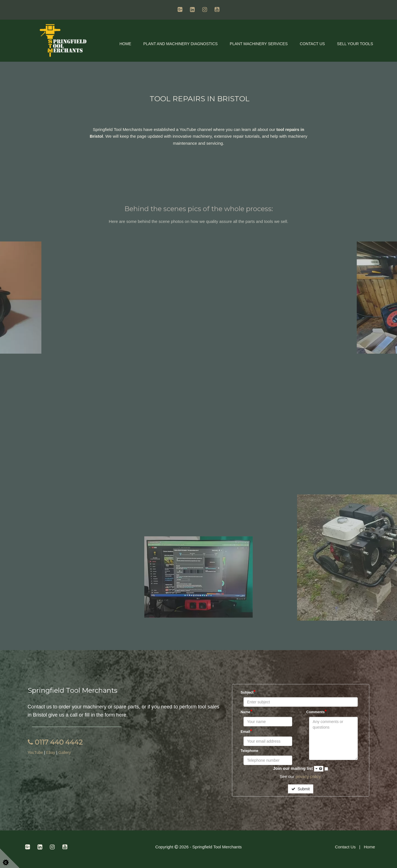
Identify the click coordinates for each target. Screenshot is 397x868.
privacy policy (308, 776)
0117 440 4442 (55, 742)
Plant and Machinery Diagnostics (181, 44)
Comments (316, 712)
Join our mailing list (298, 769)
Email (246, 731)
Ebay (51, 752)
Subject (248, 692)
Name (247, 712)
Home (125, 44)
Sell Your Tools (355, 44)
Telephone (249, 751)
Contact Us (312, 44)
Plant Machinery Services (259, 44)
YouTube (36, 752)
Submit (300, 789)
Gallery (64, 752)
